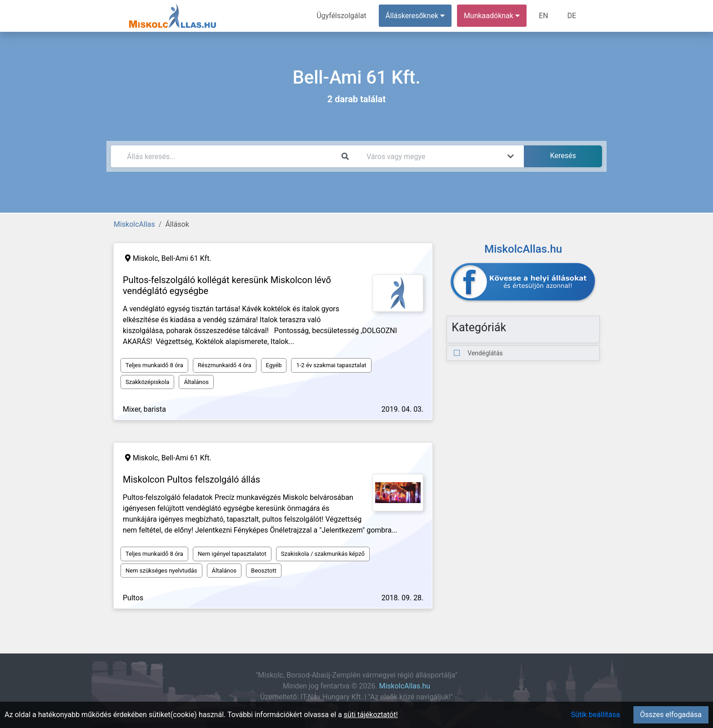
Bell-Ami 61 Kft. (186, 258)
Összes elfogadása (671, 715)
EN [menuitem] (544, 16)
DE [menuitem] (572, 16)
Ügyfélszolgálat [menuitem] (341, 16)
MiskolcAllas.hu (404, 686)
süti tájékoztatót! (371, 715)
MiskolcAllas (134, 224)
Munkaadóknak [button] (492, 16)
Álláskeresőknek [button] (415, 16)
